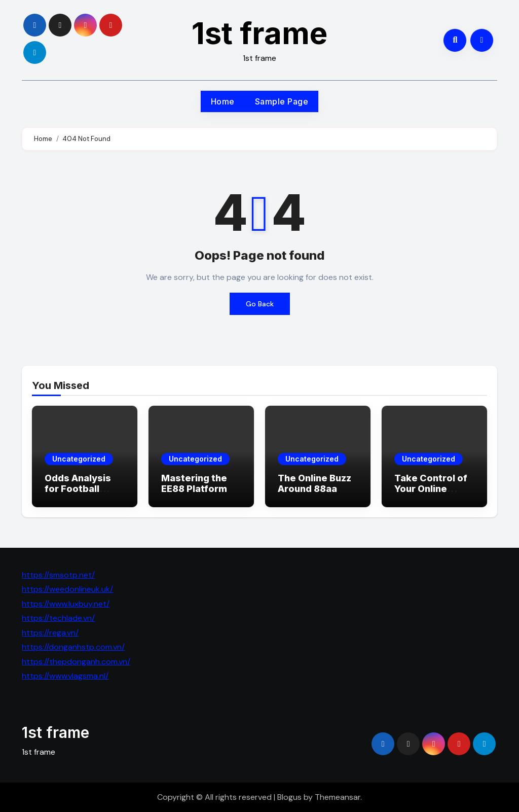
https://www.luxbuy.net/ (66, 604)
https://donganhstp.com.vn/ (73, 647)
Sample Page (282, 101)
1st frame (259, 33)
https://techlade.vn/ (58, 618)
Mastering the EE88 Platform (194, 484)
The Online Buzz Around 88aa (314, 484)
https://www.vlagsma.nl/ (65, 676)
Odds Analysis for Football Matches (78, 489)
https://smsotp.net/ (58, 575)
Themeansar (338, 797)
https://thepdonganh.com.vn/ (76, 662)
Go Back (260, 304)
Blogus (289, 797)
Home (223, 101)
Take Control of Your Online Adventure (431, 489)
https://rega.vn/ (50, 633)
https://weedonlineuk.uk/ (67, 589)
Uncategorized (79, 459)
